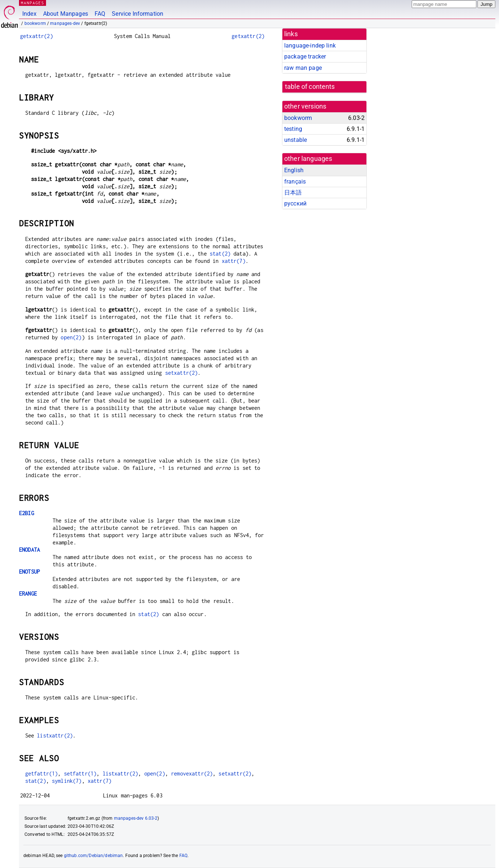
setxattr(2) (182, 373)
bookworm (35, 23)
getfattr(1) (42, 773)
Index (29, 14)
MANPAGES (33, 3)
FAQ (100, 14)
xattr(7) (234, 261)
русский (295, 203)
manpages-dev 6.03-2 (136, 818)
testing (293, 129)
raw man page (303, 68)
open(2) (71, 337)
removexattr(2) (192, 773)
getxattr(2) (37, 36)
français (295, 182)
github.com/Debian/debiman (94, 856)
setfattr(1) (80, 773)
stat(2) (220, 254)
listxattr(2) (55, 735)
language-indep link (310, 46)
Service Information (138, 14)
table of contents (310, 87)
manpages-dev (65, 23)
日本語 (293, 193)
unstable (296, 140)
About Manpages (66, 14)
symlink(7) (67, 781)
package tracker (305, 56)
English (294, 170)
